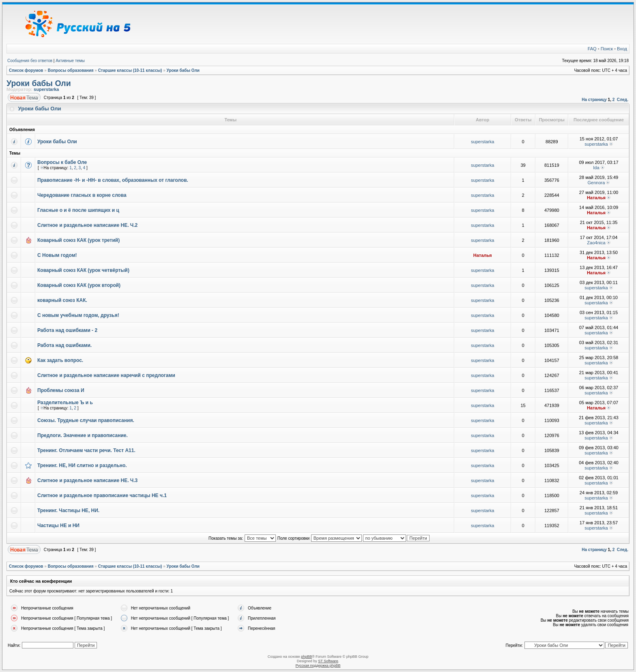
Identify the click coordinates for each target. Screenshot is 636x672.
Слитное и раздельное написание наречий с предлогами (106, 375)
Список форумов (26, 70)
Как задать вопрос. (60, 360)
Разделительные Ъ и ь (65, 403)
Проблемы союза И (61, 390)
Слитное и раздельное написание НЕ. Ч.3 (87, 480)
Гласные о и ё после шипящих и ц (78, 210)
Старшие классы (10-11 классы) (130, 70)
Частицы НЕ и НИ (58, 526)
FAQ (592, 49)
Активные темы (70, 61)
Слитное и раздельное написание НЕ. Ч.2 (87, 225)
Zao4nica (596, 243)
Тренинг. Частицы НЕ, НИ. (68, 510)
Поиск (607, 49)
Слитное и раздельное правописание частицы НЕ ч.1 (102, 495)
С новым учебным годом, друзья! (78, 315)
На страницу (594, 100)
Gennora (596, 183)
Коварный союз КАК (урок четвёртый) (83, 270)
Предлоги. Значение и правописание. (83, 435)
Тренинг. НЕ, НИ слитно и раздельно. (82, 465)
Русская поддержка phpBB (318, 666)
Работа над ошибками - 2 (67, 330)
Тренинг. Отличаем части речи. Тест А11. (86, 450)
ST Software (328, 661)
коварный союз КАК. (62, 300)
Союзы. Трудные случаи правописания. (86, 420)
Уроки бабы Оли (183, 70)
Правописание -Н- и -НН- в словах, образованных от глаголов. (113, 180)
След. (623, 100)
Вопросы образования (71, 70)
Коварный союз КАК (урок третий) (78, 240)
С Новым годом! (57, 255)
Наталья (596, 198)
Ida (596, 168)
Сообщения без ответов (30, 61)
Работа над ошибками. (64, 345)
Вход (622, 49)
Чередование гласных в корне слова (82, 195)
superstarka (46, 89)
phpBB (306, 657)
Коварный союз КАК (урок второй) (79, 285)
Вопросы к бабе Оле (62, 162)
